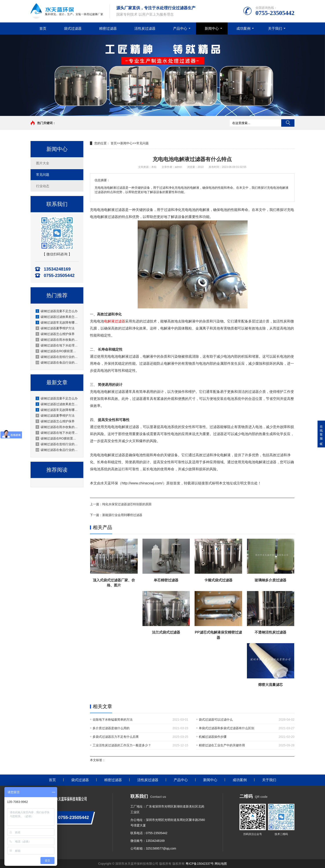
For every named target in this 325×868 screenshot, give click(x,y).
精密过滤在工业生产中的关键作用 (222, 745)
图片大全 (43, 163)
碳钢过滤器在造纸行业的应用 (57, 357)
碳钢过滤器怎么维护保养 (55, 334)
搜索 (288, 123)
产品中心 (180, 28)
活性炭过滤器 (145, 28)
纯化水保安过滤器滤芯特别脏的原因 (127, 504)
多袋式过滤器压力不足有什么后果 (116, 737)
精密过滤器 (108, 28)
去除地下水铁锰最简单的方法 (113, 720)
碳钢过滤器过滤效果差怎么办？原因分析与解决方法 (57, 317)
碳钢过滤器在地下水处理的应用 (57, 345)
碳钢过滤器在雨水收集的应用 (57, 340)
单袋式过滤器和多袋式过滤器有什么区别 (226, 728)
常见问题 (43, 175)
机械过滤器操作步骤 (213, 737)
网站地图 (221, 864)
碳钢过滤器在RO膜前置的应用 (57, 351)
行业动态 (43, 186)
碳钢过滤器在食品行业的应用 (57, 363)
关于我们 (275, 28)
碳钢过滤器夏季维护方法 (55, 328)
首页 (43, 28)
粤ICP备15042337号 (200, 864)
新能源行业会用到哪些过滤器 (122, 515)
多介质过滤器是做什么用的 (111, 728)
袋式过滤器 (73, 28)
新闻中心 (212, 28)
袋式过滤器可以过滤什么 (216, 720)
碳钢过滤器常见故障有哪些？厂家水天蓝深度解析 (57, 322)
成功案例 (243, 28)
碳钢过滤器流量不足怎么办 (57, 311)
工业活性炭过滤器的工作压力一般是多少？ (122, 745)
